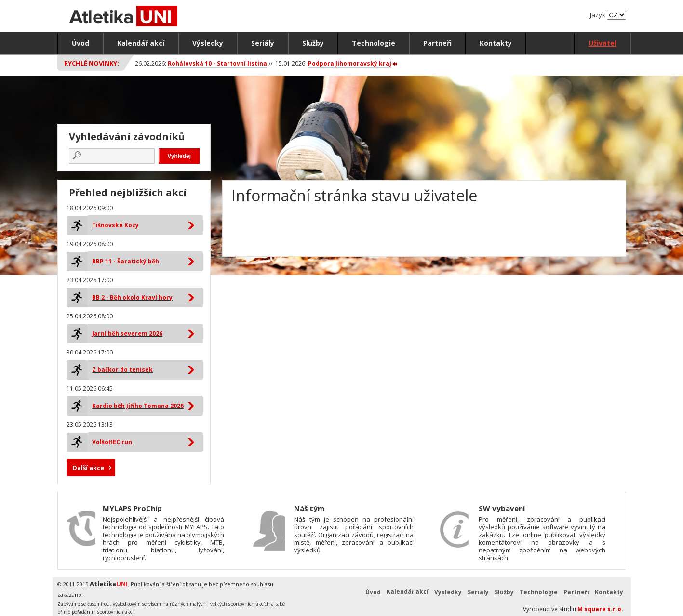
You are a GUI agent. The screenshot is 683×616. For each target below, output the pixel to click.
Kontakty (496, 43)
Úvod (80, 43)
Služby (313, 43)
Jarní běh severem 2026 (127, 334)
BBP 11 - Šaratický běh (126, 261)
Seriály (263, 43)
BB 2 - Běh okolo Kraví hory (132, 297)
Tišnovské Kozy (115, 225)
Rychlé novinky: (92, 63)
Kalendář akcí (141, 43)
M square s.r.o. (600, 609)
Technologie (374, 43)
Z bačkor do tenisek (122, 370)
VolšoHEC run (112, 442)
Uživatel (603, 43)
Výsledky (208, 43)
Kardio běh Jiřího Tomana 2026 (138, 406)
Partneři (437, 43)
